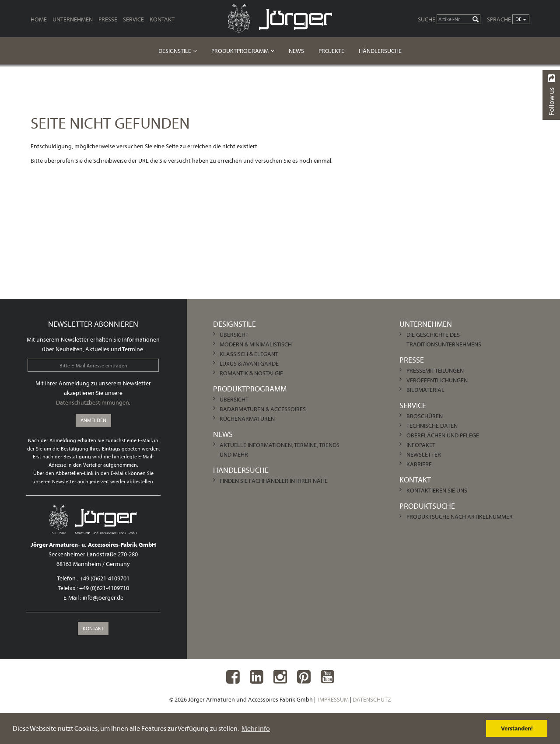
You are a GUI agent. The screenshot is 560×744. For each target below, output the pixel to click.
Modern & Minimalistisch (256, 344)
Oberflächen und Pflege (443, 435)
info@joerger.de (103, 597)
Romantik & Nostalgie (251, 373)
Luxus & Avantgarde (249, 363)
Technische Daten (432, 426)
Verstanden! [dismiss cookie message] (517, 728)
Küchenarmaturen (247, 419)
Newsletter (424, 454)
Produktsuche (427, 506)
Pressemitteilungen (435, 370)
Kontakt (162, 19)
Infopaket (421, 445)
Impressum (333, 699)
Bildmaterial (425, 390)
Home (39, 19)
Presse (108, 19)
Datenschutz (372, 699)
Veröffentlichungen (437, 380)
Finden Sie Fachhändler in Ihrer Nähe (274, 481)
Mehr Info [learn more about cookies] (256, 728)
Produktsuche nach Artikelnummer (460, 517)
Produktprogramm (240, 51)
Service (133, 19)
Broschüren (425, 416)
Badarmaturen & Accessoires (263, 409)
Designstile (175, 51)
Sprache (499, 19)
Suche (427, 19)
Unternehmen (73, 19)
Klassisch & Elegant (249, 354)
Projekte (331, 51)
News (296, 51)
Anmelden (93, 420)
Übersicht (234, 335)
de (521, 19)
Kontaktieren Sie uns (437, 490)
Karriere (419, 464)
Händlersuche (380, 51)
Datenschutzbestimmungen (93, 402)
